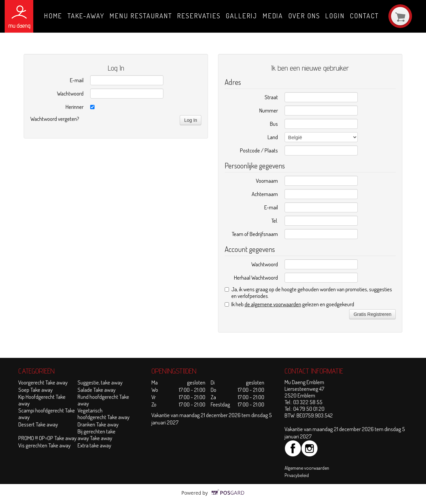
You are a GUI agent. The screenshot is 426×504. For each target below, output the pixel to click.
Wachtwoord (70, 93)
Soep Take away (35, 390)
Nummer (269, 110)
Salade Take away (97, 390)
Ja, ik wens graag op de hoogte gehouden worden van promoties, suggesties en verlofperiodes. (308, 293)
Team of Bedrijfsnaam (255, 234)
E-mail (77, 80)
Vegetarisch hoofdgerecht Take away (104, 414)
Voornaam (267, 181)
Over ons (304, 16)
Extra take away (95, 445)
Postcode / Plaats (259, 150)
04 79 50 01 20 (309, 409)
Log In (191, 120)
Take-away (86, 16)
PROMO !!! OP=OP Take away (47, 438)
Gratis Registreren (372, 314)
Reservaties (199, 16)
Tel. (275, 221)
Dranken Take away (98, 424)
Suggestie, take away (100, 382)
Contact (364, 16)
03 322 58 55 (308, 402)
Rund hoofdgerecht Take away (103, 400)
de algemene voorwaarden (273, 304)
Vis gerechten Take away (44, 445)
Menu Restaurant (141, 16)
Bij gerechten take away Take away (97, 435)
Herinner (75, 107)
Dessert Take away (38, 424)
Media (273, 16)
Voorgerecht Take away (43, 382)
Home (53, 16)
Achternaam (265, 194)
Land (273, 137)
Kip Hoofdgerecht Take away (42, 400)
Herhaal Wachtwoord (256, 277)
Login (335, 16)
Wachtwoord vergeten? (55, 119)
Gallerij (241, 16)
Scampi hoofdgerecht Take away (47, 414)
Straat (271, 97)
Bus (274, 124)
